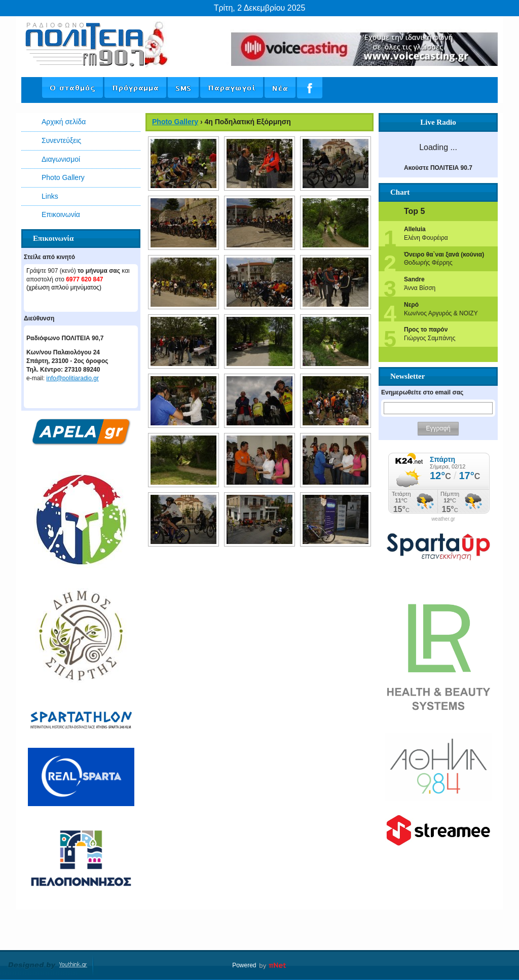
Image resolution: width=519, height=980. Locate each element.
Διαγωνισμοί (61, 159)
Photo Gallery (63, 177)
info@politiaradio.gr (72, 378)
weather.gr (443, 519)
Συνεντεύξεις (61, 140)
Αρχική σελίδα (64, 122)
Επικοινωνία (61, 214)
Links (50, 196)
